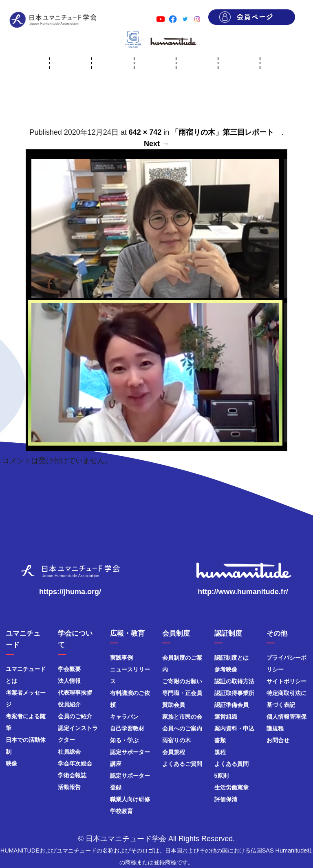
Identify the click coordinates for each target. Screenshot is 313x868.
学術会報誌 (72, 775)
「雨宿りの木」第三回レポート (226, 132)
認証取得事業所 (234, 693)
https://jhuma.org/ (70, 592)
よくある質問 (231, 764)
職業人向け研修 (130, 799)
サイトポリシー (287, 681)
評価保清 (226, 799)
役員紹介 (69, 704)
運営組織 (226, 717)
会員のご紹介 (75, 716)
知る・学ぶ (124, 740)
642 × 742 (145, 132)
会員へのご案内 (182, 728)
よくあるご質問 (182, 764)
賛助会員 (174, 705)
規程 (220, 752)
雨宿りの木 (176, 740)
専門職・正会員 (182, 693)
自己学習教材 (127, 728)
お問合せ (278, 740)
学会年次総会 (75, 763)
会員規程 (174, 752)
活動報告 (69, 787)
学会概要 (69, 669)
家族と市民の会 (182, 717)
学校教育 (121, 811)
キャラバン (124, 717)
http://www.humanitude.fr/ (243, 592)
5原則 (222, 776)
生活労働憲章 (231, 787)
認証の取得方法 (234, 681)
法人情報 (69, 681)
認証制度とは (231, 658)
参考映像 (226, 669)
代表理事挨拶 (75, 693)
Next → (156, 144)
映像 (11, 763)
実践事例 (121, 658)
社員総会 (69, 752)
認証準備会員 (231, 705)
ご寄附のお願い (182, 681)
